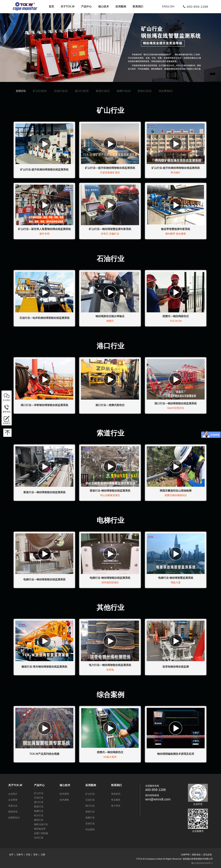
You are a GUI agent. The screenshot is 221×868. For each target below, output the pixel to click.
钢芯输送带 (40, 829)
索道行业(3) (103, 91)
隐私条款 (196, 855)
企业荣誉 (13, 800)
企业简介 (13, 794)
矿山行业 (39, 793)
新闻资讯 (13, 812)
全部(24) (21, 91)
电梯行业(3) (124, 91)
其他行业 (90, 823)
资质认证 (13, 806)
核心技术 (104, 7)
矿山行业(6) (40, 91)
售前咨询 (116, 794)
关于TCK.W (68, 7)
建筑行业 (39, 820)
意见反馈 (207, 855)
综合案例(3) (166, 91)
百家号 (20, 855)
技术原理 (64, 794)
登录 (36, 855)
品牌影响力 (14, 818)
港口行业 (39, 802)
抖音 (28, 855)
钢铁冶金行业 (41, 824)
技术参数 (64, 800)
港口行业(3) (82, 91)
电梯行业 (39, 811)
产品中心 (86, 7)
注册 (43, 855)
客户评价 (116, 806)
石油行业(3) (61, 91)
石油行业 (39, 798)
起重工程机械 (41, 833)
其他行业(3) (145, 91)
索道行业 (39, 807)
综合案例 (90, 829)
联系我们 (138, 7)
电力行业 (39, 815)
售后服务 (116, 800)
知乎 (11, 855)
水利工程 (39, 838)
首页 (51, 7)
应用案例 (121, 7)
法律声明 (185, 855)
